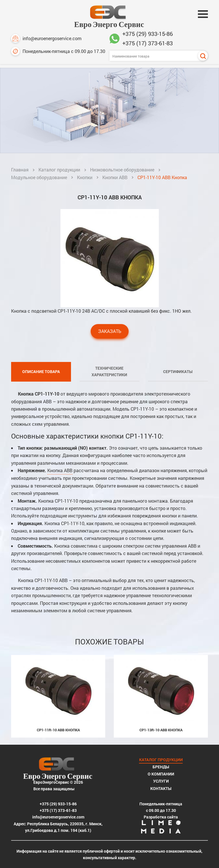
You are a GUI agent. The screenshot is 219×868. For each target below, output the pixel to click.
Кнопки (85, 177)
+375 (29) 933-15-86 (148, 34)
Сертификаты (178, 371)
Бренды (161, 767)
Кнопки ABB (115, 177)
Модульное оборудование (39, 177)
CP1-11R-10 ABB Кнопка (58, 730)
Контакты (161, 788)
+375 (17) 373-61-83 (148, 43)
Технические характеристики (109, 371)
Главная (20, 170)
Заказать (110, 331)
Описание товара (41, 371)
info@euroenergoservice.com (46, 38)
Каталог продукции (59, 170)
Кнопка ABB (60, 470)
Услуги (161, 781)
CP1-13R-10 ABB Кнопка (161, 730)
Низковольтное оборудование (122, 170)
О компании (161, 774)
